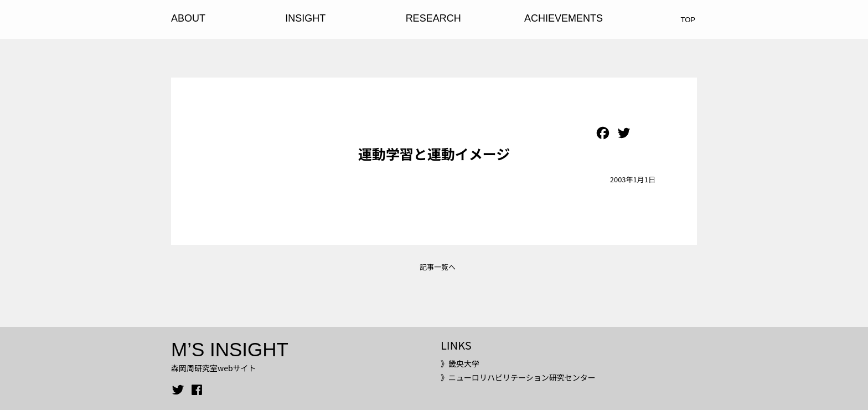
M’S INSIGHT (230, 349)
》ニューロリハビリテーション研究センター (518, 377)
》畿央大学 (460, 363)
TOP (688, 20)
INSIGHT (305, 18)
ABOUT (188, 18)
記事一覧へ (438, 267)
